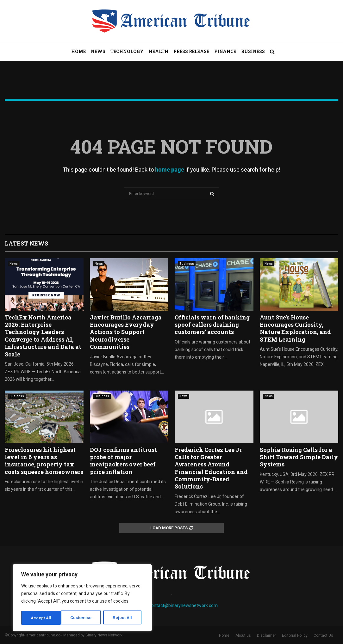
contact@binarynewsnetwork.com (183, 605)
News (98, 51)
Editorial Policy (295, 635)
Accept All (124, 618)
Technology (127, 51)
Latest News (26, 243)
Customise (42, 618)
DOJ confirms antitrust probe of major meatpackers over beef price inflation (123, 461)
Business (253, 51)
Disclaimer (266, 635)
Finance (225, 51)
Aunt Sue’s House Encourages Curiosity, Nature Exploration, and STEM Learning (295, 328)
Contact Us (323, 635)
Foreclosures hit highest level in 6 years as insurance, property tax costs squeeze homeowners (44, 461)
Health (159, 51)
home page (170, 170)
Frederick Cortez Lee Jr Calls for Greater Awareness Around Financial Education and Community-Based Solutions (211, 468)
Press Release (191, 51)
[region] (82, 598)
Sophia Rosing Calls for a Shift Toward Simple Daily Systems (299, 457)
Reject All (83, 618)
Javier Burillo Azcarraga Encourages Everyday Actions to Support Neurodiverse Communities (126, 332)
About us (243, 635)
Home (78, 51)
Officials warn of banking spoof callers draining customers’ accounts (212, 325)
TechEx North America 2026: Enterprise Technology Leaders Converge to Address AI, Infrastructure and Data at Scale (43, 336)
